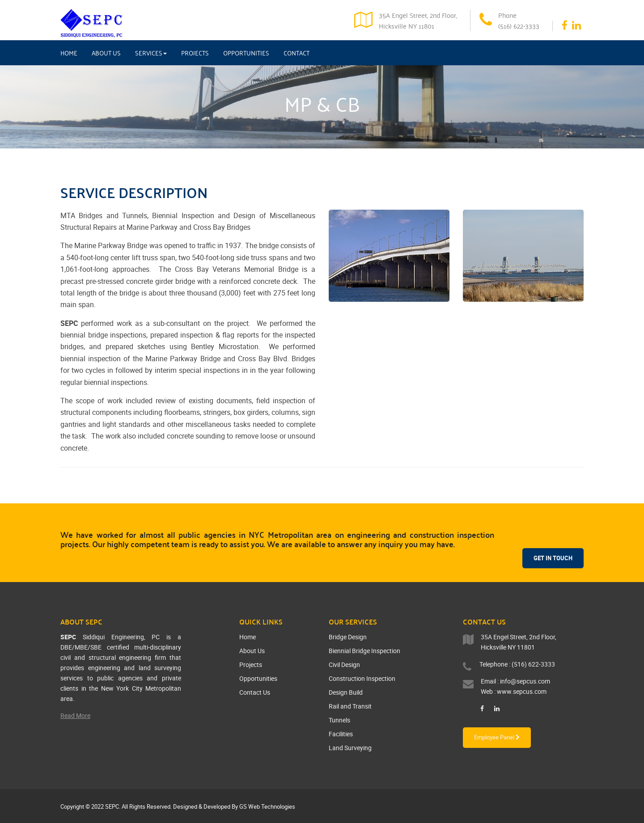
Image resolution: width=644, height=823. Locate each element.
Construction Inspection (362, 678)
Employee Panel (497, 737)
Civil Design (344, 665)
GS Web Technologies (267, 806)
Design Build (346, 692)
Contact (297, 53)
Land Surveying (350, 748)
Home (69, 53)
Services (151, 53)
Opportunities (246, 53)
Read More (75, 715)
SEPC (112, 806)
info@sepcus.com (525, 681)
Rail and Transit (350, 706)
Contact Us (255, 692)
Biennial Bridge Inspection (364, 651)
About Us (106, 53)
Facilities (341, 734)
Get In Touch (553, 539)
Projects (195, 53)
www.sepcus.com (522, 691)
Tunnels (339, 720)
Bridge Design (348, 637)
